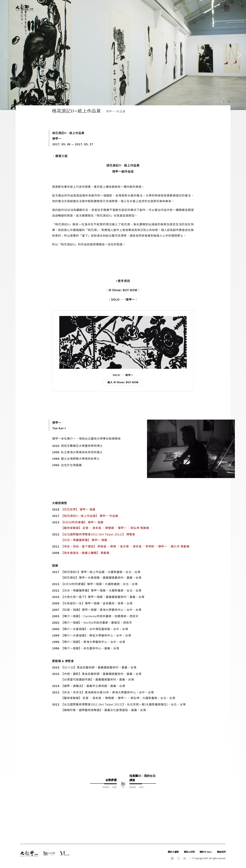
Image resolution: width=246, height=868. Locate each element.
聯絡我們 (221, 852)
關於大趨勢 (173, 852)
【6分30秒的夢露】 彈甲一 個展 (82, 522)
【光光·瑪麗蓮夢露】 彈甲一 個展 (84, 540)
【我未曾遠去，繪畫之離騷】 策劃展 (85, 553)
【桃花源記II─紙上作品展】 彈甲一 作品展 (90, 516)
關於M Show (206, 852)
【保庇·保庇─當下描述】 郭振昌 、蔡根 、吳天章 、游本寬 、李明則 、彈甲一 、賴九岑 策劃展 (125, 546)
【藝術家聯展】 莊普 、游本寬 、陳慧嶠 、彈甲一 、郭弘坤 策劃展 (105, 528)
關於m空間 (189, 852)
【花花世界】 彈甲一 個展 (78, 509)
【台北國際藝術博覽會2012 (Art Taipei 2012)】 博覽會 (98, 534)
